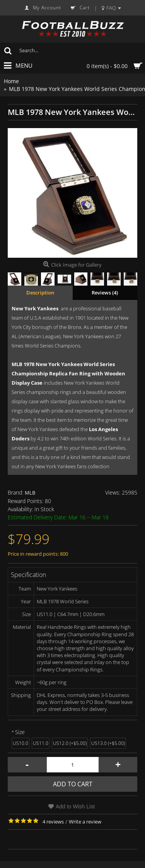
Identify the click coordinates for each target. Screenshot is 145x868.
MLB (30, 493)
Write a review (85, 822)
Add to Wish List (75, 806)
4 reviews (53, 822)
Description (40, 293)
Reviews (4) (105, 293)
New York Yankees (35, 308)
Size (20, 732)
